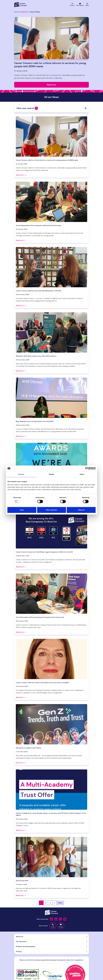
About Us (24, 12)
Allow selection (52, 510)
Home (16, 12)
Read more (21, 175)
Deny (22, 510)
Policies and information (26, 946)
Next (60, 903)
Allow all (81, 510)
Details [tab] (51, 474)
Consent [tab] (21, 474)
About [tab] (82, 474)
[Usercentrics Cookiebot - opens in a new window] (87, 469)
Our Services (21, 941)
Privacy (19, 951)
